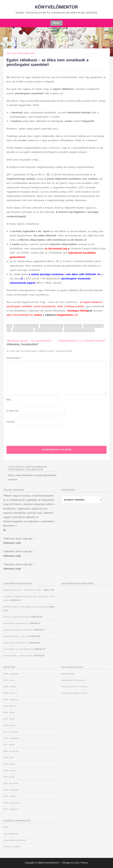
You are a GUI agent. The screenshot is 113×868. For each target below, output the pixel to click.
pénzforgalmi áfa (23, 330)
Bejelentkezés (68, 674)
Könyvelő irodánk (12, 847)
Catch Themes (81, 863)
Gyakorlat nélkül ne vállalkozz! (18, 630)
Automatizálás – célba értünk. (18, 656)
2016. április (9, 764)
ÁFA (9, 326)
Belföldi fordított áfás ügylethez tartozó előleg (26, 607)
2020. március (10, 693)
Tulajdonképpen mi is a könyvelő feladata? (82, 341)
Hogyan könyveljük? (52, 326)
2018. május (9, 713)
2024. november (11, 674)
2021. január (9, 680)
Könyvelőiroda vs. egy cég (16, 636)
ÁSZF (6, 827)
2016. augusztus (11, 751)
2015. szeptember (12, 803)
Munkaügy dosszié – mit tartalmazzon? (29, 341)
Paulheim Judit (27, 53)
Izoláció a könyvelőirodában (17, 617)
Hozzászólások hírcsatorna (74, 687)
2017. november (11, 738)
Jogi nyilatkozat (11, 834)
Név (9, 400)
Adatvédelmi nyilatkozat (15, 840)
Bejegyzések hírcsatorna (73, 680)
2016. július (9, 758)
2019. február (10, 706)
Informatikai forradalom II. (16, 623)
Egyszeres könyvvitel (26, 326)
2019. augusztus (11, 700)
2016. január (9, 777)
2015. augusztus (11, 809)
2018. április (9, 719)
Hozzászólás (14, 358)
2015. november (11, 790)
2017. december (11, 732)
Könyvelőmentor (56, 7)
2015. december (11, 783)
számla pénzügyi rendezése (79, 330)
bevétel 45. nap (73, 326)
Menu (56, 23)
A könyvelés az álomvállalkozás (18, 649)
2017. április (9, 745)
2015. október (10, 796)
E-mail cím (12, 411)
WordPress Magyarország (74, 693)
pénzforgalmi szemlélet (48, 330)
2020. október (10, 687)
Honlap (10, 422)
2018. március (10, 725)
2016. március (10, 771)
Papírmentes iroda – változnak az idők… (23, 590)
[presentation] (31, 435)
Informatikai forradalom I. (16, 643)
